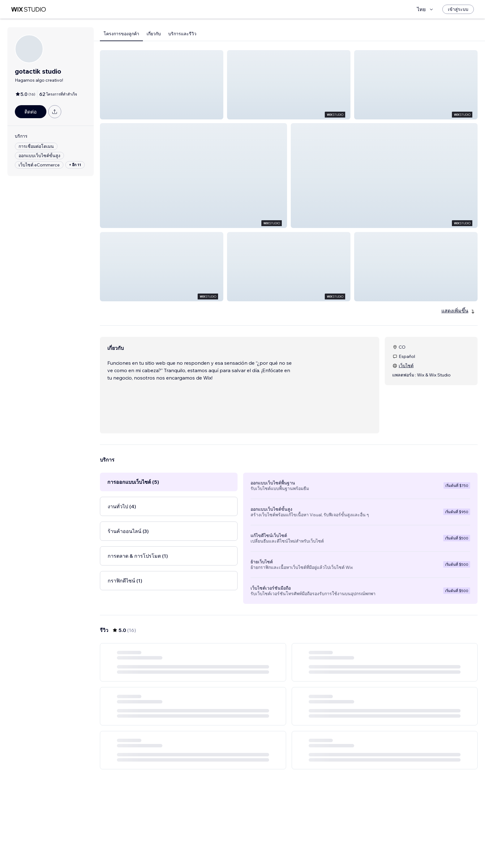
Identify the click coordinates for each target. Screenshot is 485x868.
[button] (162, 85)
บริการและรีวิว (182, 34)
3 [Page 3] (300, 845)
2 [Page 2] (289, 845)
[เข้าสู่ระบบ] (458, 9)
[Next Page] (311, 845)
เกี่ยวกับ (154, 34)
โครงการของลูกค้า (121, 34)
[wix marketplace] (28, 9)
